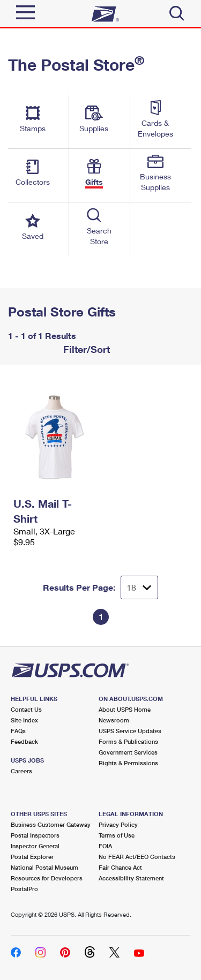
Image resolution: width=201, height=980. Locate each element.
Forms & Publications (128, 741)
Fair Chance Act (120, 867)
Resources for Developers (47, 878)
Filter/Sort (85, 349)
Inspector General (35, 846)
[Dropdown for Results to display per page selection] (139, 587)
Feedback (24, 741)
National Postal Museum (44, 867)
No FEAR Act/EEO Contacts (137, 857)
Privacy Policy (118, 824)
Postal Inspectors (35, 835)
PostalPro (24, 889)
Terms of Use (117, 835)
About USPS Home (125, 709)
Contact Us (26, 709)
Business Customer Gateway (51, 824)
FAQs (18, 731)
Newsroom (114, 720)
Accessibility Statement (131, 878)
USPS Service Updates (130, 731)
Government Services (128, 752)
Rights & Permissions (128, 763)
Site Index (24, 720)
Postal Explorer (32, 857)
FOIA (105, 846)
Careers (21, 771)
